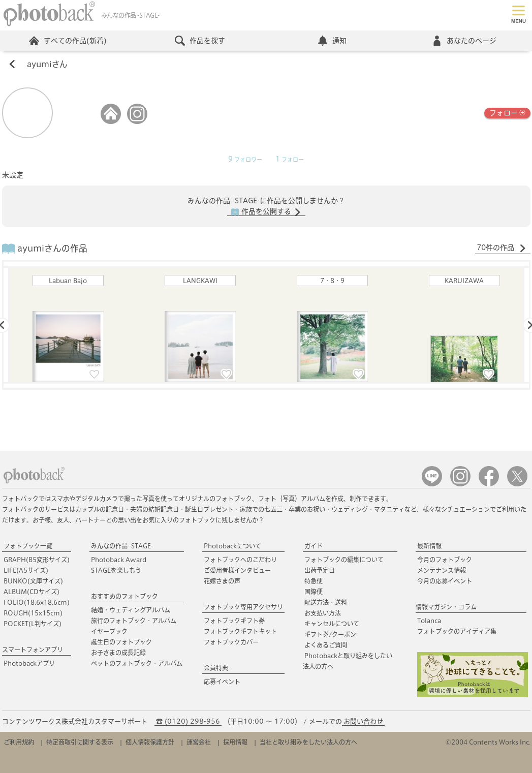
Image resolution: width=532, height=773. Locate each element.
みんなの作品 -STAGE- (122, 546)
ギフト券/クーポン (330, 634)
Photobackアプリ (29, 663)
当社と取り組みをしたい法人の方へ (308, 742)
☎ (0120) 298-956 (188, 721)
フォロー (507, 112)
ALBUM (32, 592)
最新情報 (429, 546)
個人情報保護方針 (150, 742)
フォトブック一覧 (28, 546)
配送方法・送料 (326, 602)
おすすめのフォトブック (124, 596)
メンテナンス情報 (442, 570)
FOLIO (37, 602)
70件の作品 (502, 248)
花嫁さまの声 (222, 581)
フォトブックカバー (231, 642)
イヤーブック (109, 631)
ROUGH (33, 613)
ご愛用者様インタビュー (237, 570)
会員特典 (216, 668)
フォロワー (245, 160)
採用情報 (235, 742)
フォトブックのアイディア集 (457, 631)
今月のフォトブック (445, 560)
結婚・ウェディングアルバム (131, 610)
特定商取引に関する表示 (80, 742)
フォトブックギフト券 (234, 621)
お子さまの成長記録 (118, 653)
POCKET (33, 624)
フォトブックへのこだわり (240, 560)
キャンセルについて (332, 624)
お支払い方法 (323, 613)
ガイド (314, 546)
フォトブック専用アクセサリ (243, 607)
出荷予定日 (320, 570)
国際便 (314, 592)
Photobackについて (232, 546)
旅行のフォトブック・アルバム (134, 621)
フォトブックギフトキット (240, 631)
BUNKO (33, 581)
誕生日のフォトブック (121, 642)
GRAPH (37, 560)
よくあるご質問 (326, 645)
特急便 (314, 581)
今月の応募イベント (445, 581)
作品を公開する (266, 212)
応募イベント (222, 682)
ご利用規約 (19, 742)
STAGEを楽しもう (116, 570)
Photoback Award (119, 560)
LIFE (26, 570)
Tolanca (429, 621)
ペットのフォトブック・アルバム (137, 663)
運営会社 (199, 742)
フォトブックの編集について (344, 560)
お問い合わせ (363, 721)
